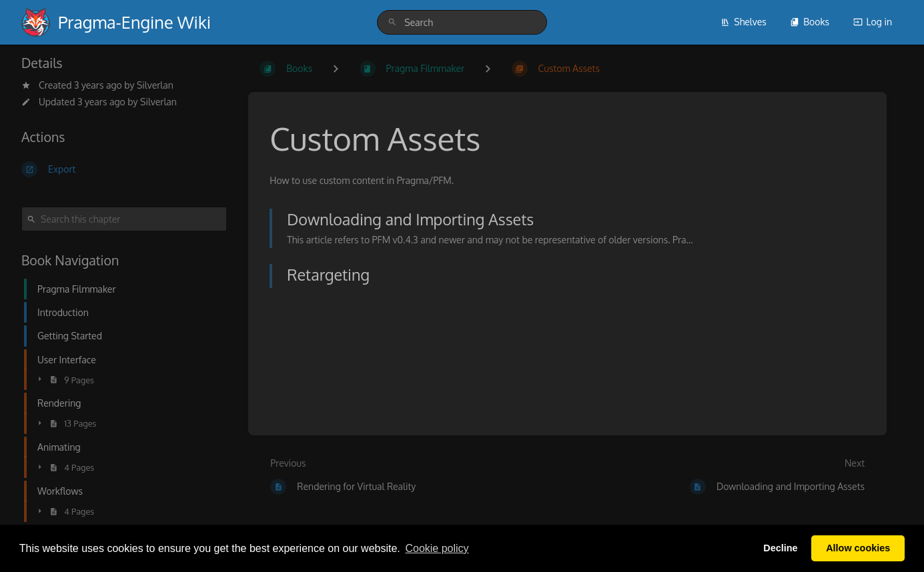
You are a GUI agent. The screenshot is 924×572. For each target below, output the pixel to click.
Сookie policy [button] (437, 548)
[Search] (392, 22)
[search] (462, 22)
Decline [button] (780, 548)
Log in (873, 22)
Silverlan (155, 85)
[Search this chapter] (124, 219)
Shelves (744, 22)
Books (810, 22)
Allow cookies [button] (858, 548)
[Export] (124, 169)
